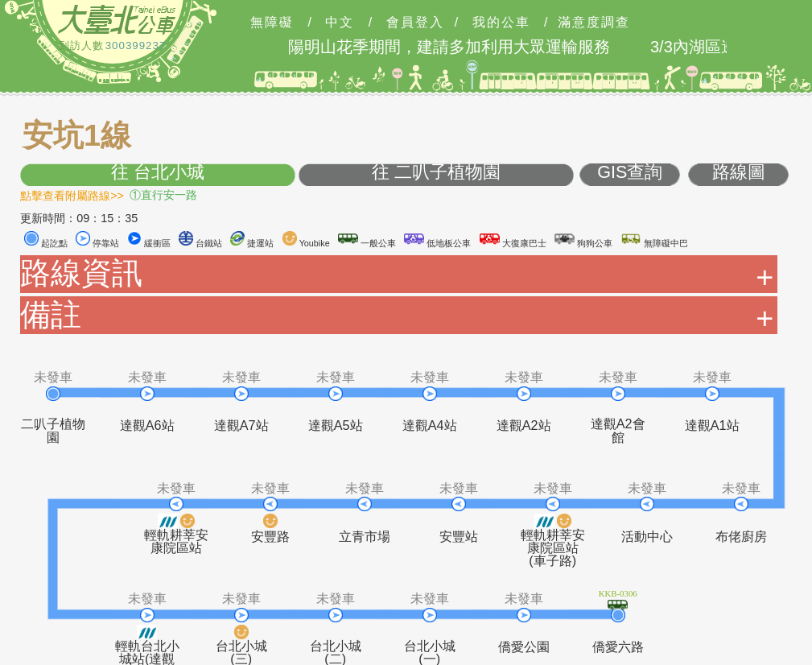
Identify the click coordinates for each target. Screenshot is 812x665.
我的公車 (501, 23)
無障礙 (272, 23)
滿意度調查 (594, 23)
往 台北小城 (158, 173)
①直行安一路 (163, 195)
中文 (340, 23)
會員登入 (415, 23)
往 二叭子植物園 (436, 173)
